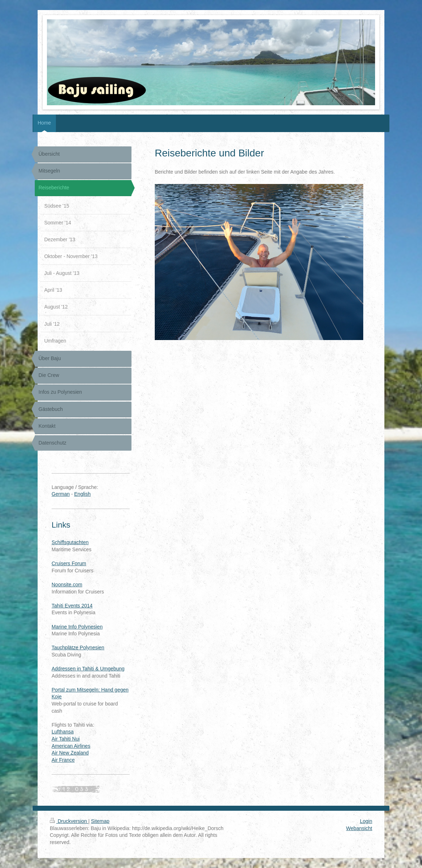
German (61, 494)
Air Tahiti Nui (66, 739)
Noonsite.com (67, 585)
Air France (63, 760)
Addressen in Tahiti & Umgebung (88, 669)
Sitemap (100, 821)
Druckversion (69, 821)
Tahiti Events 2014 (72, 606)
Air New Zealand (70, 753)
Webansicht (359, 828)
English (82, 494)
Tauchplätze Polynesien (78, 648)
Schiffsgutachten (70, 542)
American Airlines (71, 746)
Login (366, 821)
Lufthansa (63, 732)
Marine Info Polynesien (77, 627)
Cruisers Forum (69, 563)
